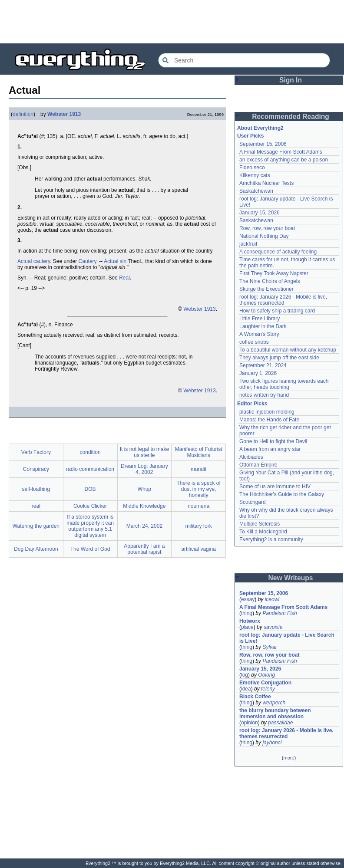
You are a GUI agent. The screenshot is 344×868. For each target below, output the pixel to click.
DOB (90, 489)
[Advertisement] (172, 22)
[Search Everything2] (244, 60)
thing (247, 613)
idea (246, 689)
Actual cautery (34, 261)
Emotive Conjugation (265, 683)
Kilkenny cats (255, 175)
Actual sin (115, 261)
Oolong (266, 675)
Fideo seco (252, 168)
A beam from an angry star (270, 449)
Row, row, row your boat (267, 228)
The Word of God (90, 549)
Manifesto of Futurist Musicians (199, 452)
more (289, 758)
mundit (198, 469)
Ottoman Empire (258, 465)
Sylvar (270, 647)
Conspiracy (36, 469)
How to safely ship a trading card (277, 311)
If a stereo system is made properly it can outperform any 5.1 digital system (90, 526)
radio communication (90, 469)
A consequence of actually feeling (278, 252)
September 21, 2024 (263, 365)
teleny (268, 689)
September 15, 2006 (263, 144)
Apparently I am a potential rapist (144, 549)
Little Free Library (260, 319)
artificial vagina (198, 549)
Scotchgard (253, 502)
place (247, 627)
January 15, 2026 (260, 213)
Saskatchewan (256, 191)
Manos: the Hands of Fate (269, 420)
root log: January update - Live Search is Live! (287, 638)
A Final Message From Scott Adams (281, 152)
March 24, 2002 (144, 526)
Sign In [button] (291, 80)
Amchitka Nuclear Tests (266, 183)
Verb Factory (36, 452)
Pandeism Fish (279, 613)
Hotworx (250, 621)
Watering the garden (36, 526)
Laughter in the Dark (263, 326)
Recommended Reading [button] (291, 117)
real (36, 506)
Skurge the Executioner (266, 289)
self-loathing (36, 489)
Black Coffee (255, 697)
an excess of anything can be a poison (284, 160)
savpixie (273, 627)
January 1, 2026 (258, 373)
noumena (198, 506)
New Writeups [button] (291, 578)
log (245, 675)
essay (248, 599)
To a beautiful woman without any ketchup (288, 350)
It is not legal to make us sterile (144, 452)
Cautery (88, 261)
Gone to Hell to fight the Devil (273, 441)
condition (90, 452)
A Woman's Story (259, 334)
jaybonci (272, 743)
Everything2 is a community (271, 539)
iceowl (272, 599)
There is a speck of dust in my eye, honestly (198, 489)
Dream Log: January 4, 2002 (144, 469)
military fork (198, 526)
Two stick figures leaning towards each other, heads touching (284, 384)
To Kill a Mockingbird (263, 532)
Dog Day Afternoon (36, 549)
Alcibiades (251, 457)
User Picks (250, 136)
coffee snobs (254, 342)
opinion (250, 723)
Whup (144, 489)
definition (23, 114)
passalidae (280, 723)
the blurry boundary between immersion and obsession (275, 713)
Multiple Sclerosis (260, 524)
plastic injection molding (267, 412)
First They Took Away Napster (274, 273)
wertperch (274, 703)
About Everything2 (260, 128)
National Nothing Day (264, 236)
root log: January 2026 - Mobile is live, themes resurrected (283, 300)
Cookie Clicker (90, 506)
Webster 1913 (64, 114)
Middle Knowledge (144, 506)
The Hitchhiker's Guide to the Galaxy (282, 494)
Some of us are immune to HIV (275, 487)
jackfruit (248, 244)
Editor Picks (252, 404)
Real (124, 278)
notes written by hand (264, 395)
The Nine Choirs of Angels (270, 281)
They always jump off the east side (279, 358)
